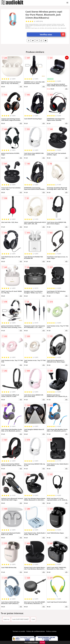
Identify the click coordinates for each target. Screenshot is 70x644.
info (21, 86)
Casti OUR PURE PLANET (20, 619)
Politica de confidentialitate (36, 631)
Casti (33, 619)
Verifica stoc (52, 34)
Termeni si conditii (19, 631)
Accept (42, 642)
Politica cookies (51, 631)
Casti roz (6, 619)
